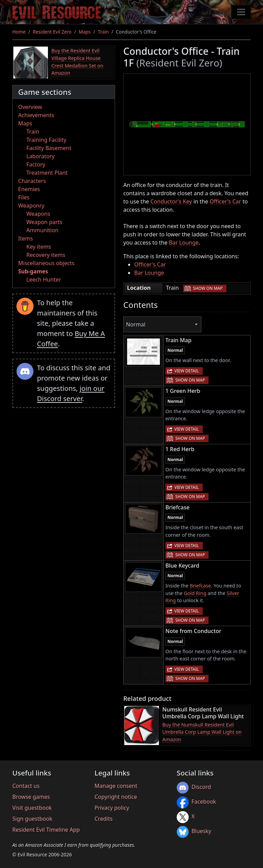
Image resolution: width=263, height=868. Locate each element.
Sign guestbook (32, 819)
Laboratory (40, 156)
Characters (32, 181)
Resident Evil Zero (52, 32)
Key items (39, 247)
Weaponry (31, 206)
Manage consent (116, 786)
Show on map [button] (208, 288)
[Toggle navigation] (241, 12)
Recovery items (46, 255)
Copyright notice (116, 797)
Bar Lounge (184, 243)
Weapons (38, 214)
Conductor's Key (171, 201)
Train (103, 32)
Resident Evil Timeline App (46, 830)
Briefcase (200, 586)
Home (19, 32)
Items (26, 238)
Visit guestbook (32, 808)
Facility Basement (49, 148)
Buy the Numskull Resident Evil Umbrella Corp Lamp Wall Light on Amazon (202, 732)
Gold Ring (195, 593)
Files (24, 197)
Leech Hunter (44, 280)
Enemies (29, 189)
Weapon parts (44, 222)
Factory (36, 164)
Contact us (26, 786)
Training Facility (46, 140)
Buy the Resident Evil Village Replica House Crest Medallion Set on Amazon (77, 62)
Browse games (31, 797)
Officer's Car (225, 201)
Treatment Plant (47, 173)
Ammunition (42, 230)
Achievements (36, 115)
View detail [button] (187, 371)
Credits (104, 819)
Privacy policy (112, 808)
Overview (30, 107)
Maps (85, 32)
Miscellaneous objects (46, 263)
